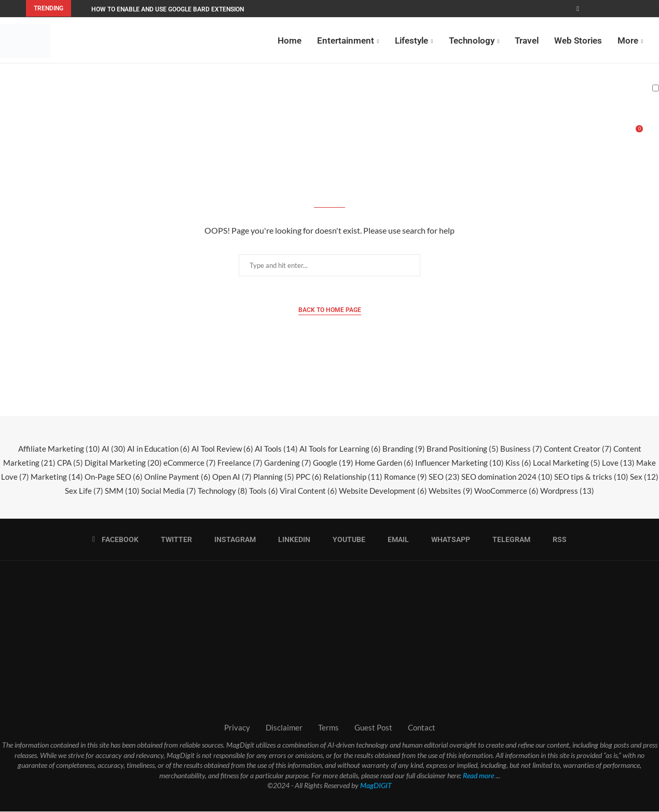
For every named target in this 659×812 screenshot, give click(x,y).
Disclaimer (284, 728)
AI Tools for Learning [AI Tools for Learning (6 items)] (340, 449)
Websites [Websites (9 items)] (451, 491)
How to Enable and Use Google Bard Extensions (169, 9)
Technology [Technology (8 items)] (223, 491)
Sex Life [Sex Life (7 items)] (84, 491)
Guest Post (373, 728)
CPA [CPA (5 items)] (70, 463)
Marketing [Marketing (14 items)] (57, 477)
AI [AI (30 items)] (114, 449)
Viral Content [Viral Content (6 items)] (308, 491)
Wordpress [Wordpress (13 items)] (567, 491)
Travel (527, 40)
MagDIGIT (376, 786)
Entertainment (346, 40)
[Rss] (556, 540)
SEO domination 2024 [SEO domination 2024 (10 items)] (507, 477)
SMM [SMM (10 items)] (122, 491)
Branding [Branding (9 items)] (404, 449)
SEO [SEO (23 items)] (444, 477)
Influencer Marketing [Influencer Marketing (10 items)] (459, 463)
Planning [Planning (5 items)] (274, 477)
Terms (328, 728)
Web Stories (578, 40)
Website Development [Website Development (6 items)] (383, 491)
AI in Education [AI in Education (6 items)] (159, 449)
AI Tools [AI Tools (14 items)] (276, 449)
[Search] (654, 134)
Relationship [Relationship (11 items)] (353, 477)
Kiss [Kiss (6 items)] (518, 463)
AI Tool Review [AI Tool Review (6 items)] (222, 449)
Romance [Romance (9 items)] (406, 477)
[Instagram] (232, 540)
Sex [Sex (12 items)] (644, 477)
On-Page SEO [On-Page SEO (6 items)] (114, 477)
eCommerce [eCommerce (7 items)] (190, 463)
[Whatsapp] (447, 540)
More (628, 40)
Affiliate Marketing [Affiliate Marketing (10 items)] (59, 449)
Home (290, 40)
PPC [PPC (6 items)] (309, 477)
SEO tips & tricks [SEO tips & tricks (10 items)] (591, 477)
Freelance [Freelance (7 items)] (240, 463)
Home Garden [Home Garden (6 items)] (384, 463)
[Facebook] (578, 9)
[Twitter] (173, 540)
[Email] (395, 540)
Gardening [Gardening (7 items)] (288, 463)
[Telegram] (508, 540)
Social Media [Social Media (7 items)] (169, 491)
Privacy (237, 728)
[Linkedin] (291, 540)
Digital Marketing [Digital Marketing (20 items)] (123, 463)
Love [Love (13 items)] (618, 463)
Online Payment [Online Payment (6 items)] (177, 477)
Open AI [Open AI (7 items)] (232, 477)
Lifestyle (411, 40)
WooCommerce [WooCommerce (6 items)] (506, 491)
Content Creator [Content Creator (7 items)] (578, 449)
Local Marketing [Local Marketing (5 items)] (567, 463)
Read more (478, 776)
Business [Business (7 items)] (521, 449)
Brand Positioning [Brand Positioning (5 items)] (463, 449)
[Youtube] (346, 540)
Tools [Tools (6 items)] (264, 491)
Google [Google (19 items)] (333, 463)
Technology (472, 40)
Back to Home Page (330, 310)
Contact (422, 728)
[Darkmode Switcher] (656, 88)
